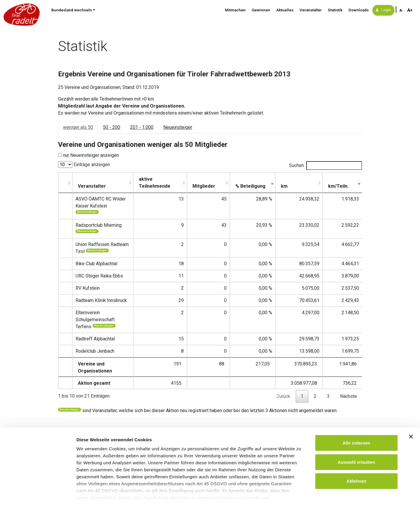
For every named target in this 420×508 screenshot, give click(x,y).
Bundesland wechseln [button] (72, 10)
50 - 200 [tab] (112, 127)
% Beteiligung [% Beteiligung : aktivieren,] (272, 183)
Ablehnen (356, 457)
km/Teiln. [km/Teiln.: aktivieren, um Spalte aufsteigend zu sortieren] (346, 186)
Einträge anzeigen (84, 165)
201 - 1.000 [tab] (142, 127)
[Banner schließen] (411, 413)
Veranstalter (311, 10)
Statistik (335, 10)
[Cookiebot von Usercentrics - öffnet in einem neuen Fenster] (38, 497)
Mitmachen (235, 10)
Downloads (359, 10)
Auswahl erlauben (356, 438)
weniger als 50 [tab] (78, 127)
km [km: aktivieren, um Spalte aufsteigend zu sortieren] (302, 186)
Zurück (283, 361)
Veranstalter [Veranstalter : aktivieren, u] (89, 186)
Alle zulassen (356, 419)
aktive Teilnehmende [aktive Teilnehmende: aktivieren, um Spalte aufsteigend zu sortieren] (191, 183)
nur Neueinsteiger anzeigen (91, 155)
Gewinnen (261, 10)
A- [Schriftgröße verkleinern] (401, 10)
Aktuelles (285, 10)
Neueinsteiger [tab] (178, 127)
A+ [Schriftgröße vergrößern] (410, 10)
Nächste (349, 361)
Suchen (325, 166)
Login (383, 10)
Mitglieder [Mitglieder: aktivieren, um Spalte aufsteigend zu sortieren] (237, 186)
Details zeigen (310, 496)
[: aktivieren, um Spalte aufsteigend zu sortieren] (64, 183)
